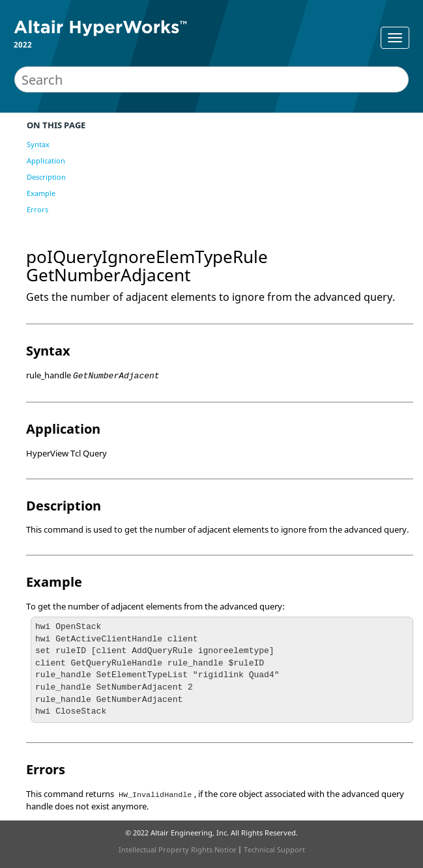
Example (41, 193)
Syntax (38, 144)
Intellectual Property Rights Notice (177, 849)
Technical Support (274, 849)
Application (46, 161)
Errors (37, 209)
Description (46, 177)
